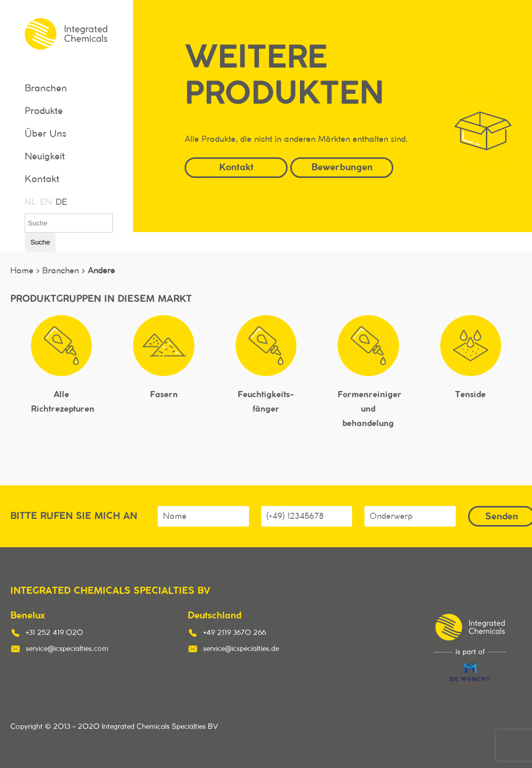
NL (30, 202)
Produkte (44, 111)
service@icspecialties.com (67, 649)
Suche (40, 242)
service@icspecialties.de (241, 649)
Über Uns (46, 134)
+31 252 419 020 (54, 633)
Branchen (46, 89)
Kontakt (42, 179)
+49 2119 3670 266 (235, 633)
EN (45, 202)
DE (61, 202)
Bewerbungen (342, 167)
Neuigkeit (45, 157)
